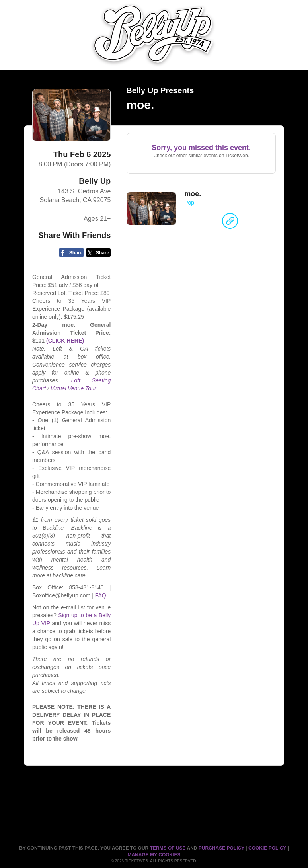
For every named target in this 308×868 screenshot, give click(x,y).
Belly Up (95, 181)
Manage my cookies (154, 855)
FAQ (101, 595)
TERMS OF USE (169, 848)
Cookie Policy (268, 848)
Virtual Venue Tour (73, 388)
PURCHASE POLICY (222, 848)
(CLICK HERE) (65, 341)
